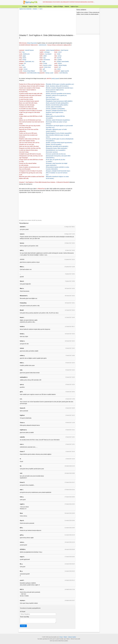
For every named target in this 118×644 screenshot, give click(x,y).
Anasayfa (25, 7)
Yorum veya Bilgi (24, 617)
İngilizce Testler (33, 7)
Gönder (23, 626)
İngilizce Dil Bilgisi (58, 7)
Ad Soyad (23, 612)
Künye (61, 637)
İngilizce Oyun (74, 7)
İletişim (65, 637)
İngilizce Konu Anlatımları (45, 7)
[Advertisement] (47, 22)
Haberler (67, 7)
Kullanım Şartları (72, 637)
